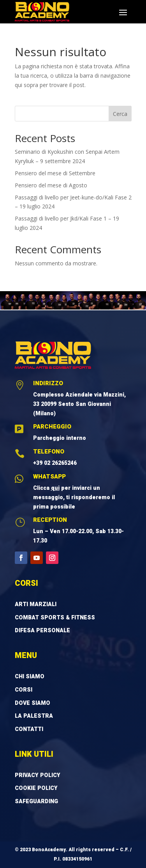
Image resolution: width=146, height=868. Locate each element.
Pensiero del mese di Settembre (55, 173)
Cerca (120, 114)
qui (55, 488)
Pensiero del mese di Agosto (51, 185)
